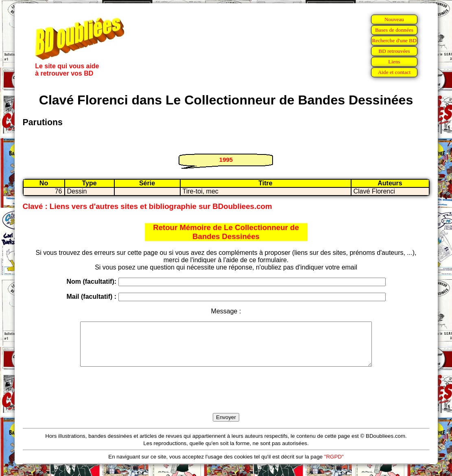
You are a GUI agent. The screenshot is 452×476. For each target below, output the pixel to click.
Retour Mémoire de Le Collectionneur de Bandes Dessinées (226, 232)
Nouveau (394, 19)
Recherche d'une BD (394, 40)
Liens (394, 62)
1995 (226, 160)
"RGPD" (334, 465)
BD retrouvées (394, 51)
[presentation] (226, 399)
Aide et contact (394, 72)
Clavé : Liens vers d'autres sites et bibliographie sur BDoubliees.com (147, 206)
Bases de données (394, 30)
